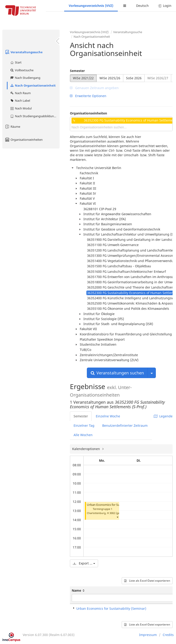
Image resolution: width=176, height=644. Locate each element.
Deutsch (142, 6)
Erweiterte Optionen (88, 96)
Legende (163, 416)
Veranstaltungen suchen (117, 373)
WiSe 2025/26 (110, 78)
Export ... (84, 563)
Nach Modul (21, 108)
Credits (168, 635)
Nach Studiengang (25, 78)
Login (165, 6)
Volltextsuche (22, 70)
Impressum (148, 635)
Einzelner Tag (84, 425)
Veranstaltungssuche (24, 52)
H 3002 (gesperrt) (117, 513)
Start (16, 62)
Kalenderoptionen (87, 449)
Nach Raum (20, 93)
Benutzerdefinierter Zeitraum (125, 425)
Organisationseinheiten (24, 140)
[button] (117, 517)
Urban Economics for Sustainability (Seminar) (118, 505)
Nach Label (20, 101)
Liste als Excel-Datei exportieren (147, 581)
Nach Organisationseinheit (33, 85)
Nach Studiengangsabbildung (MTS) (35, 116)
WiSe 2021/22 (83, 78)
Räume (12, 127)
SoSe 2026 (134, 78)
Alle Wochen (83, 435)
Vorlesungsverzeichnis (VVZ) (91, 6)
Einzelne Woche (108, 416)
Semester (77, 71)
